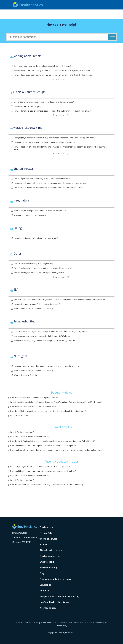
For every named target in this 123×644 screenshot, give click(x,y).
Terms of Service (48, 539)
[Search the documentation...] (57, 37)
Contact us (45, 585)
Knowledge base (48, 608)
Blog (42, 573)
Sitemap (44, 544)
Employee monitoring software (56, 579)
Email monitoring (48, 568)
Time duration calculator (52, 550)
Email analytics (47, 527)
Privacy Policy (47, 533)
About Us (44, 591)
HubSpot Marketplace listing (54, 602)
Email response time (50, 556)
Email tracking (47, 562)
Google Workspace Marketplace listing (59, 596)
